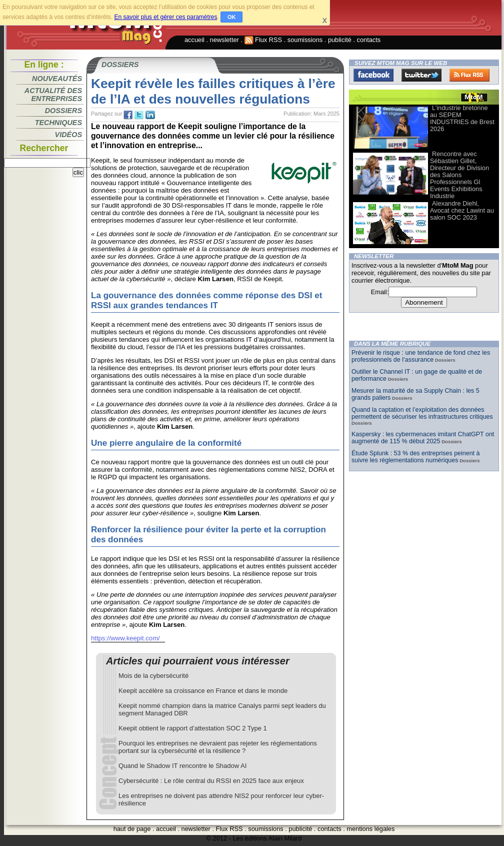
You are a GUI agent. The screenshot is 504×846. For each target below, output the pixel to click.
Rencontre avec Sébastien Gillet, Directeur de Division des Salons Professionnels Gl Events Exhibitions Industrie (459, 175)
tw (139, 115)
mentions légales (370, 829)
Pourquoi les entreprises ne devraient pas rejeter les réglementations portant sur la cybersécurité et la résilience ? (218, 747)
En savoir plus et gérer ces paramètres (165, 17)
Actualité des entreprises (53, 95)
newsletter (224, 40)
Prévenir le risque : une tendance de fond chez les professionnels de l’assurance (421, 356)
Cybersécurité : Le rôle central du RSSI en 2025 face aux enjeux (211, 781)
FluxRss (469, 75)
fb (128, 115)
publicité (340, 40)
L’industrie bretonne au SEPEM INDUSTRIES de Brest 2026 (462, 118)
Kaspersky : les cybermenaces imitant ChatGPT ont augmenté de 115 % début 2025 (423, 438)
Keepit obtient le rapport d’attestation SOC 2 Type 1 (193, 728)
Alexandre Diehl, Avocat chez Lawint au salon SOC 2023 (462, 210)
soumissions (305, 40)
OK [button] (232, 17)
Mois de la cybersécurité (153, 676)
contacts (369, 40)
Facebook (373, 75)
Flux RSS (263, 40)
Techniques (58, 123)
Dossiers (63, 111)
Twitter (421, 75)
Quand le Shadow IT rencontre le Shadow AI (182, 766)
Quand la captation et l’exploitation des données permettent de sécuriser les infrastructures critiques (422, 413)
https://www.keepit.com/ (125, 638)
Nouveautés (57, 79)
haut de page (132, 829)
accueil (194, 40)
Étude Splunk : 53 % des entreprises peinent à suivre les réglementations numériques (415, 457)
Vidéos (68, 135)
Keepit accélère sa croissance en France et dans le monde (203, 691)
